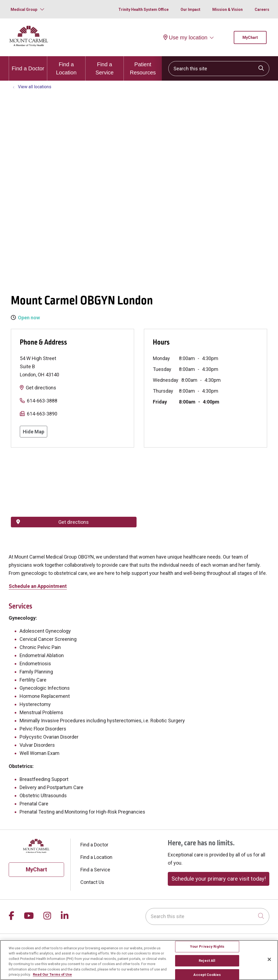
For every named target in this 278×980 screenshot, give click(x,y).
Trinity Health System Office (143, 10)
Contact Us (92, 882)
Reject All (207, 961)
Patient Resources (143, 66)
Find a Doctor (28, 64)
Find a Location (66, 66)
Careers (262, 10)
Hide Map (34, 432)
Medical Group (24, 10)
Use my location (185, 37)
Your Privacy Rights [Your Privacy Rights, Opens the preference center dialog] (207, 947)
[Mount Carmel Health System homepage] (29, 45)
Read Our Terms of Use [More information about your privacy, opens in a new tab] (52, 974)
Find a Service (105, 66)
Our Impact (190, 10)
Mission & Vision (228, 10)
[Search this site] (219, 69)
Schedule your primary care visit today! (219, 879)
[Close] (269, 959)
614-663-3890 (42, 414)
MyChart (250, 37)
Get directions (41, 388)
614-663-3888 (42, 401)
